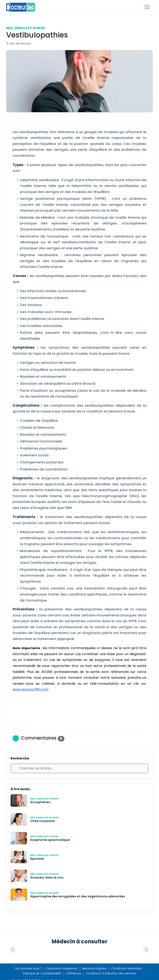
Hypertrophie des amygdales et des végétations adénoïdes (78, 896)
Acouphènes (40, 802)
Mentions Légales (94, 969)
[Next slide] (146, 950)
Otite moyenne (42, 821)
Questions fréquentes (62, 969)
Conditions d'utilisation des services (111, 973)
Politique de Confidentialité (42, 973)
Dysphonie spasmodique (50, 840)
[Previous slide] (13, 950)
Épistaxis (37, 859)
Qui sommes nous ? (28, 969)
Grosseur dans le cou (47, 878)
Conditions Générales (126, 969)
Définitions (74, 973)
